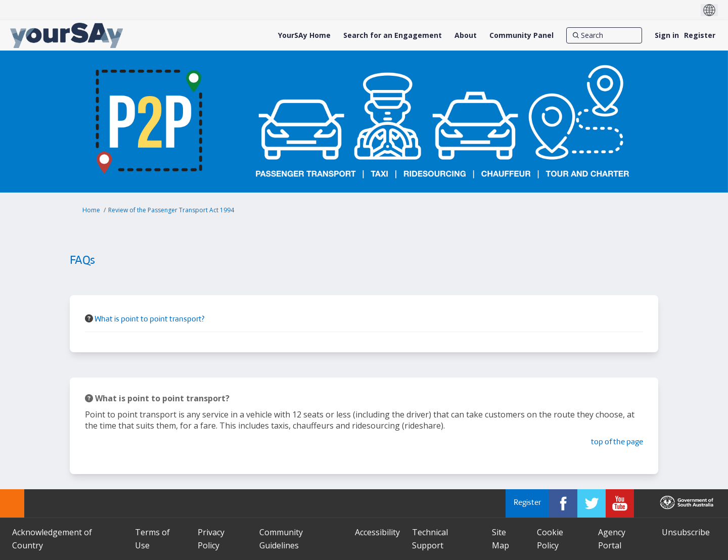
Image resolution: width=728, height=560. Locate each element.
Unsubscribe (686, 532)
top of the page (617, 442)
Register (700, 35)
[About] (466, 35)
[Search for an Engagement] (393, 35)
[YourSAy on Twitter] (591, 503)
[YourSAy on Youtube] (620, 503)
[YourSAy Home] (304, 35)
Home (91, 210)
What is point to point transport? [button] (149, 320)
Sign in (667, 35)
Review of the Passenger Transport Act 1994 (171, 210)
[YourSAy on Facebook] (563, 503)
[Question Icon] (89, 318)
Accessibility (377, 532)
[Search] (604, 35)
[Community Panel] (521, 35)
